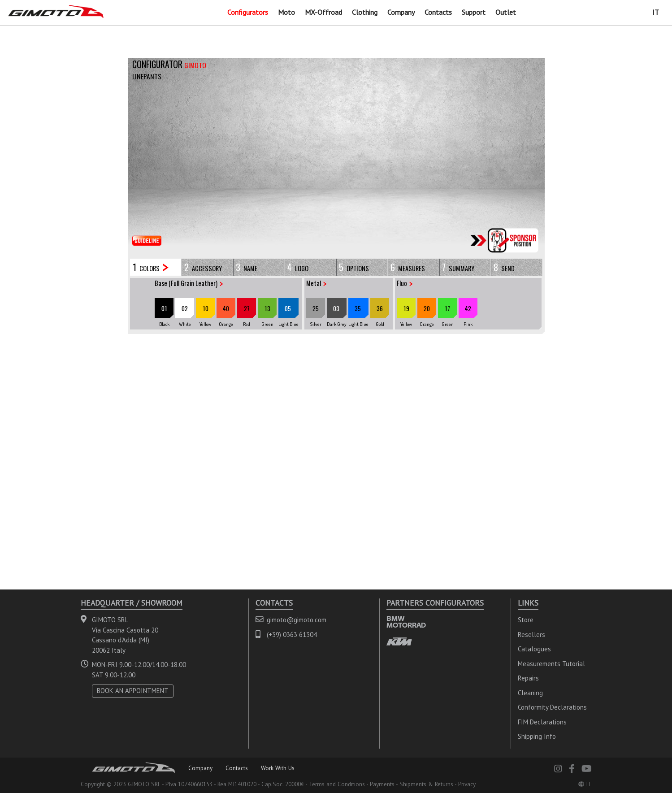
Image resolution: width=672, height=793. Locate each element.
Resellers (531, 635)
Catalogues (534, 649)
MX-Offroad (323, 12)
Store (526, 620)
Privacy (467, 784)
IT (656, 12)
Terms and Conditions (337, 784)
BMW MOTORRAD (406, 622)
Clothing (365, 12)
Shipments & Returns (426, 784)
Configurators (248, 12)
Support (474, 12)
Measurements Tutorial (551, 664)
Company (401, 12)
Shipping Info (537, 736)
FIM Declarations (542, 722)
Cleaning (530, 693)
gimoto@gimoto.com (297, 620)
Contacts (438, 12)
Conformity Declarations (552, 707)
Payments (382, 784)
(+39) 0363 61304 (292, 635)
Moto (286, 12)
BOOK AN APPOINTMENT (133, 691)
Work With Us (278, 768)
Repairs (528, 678)
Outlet (506, 12)
